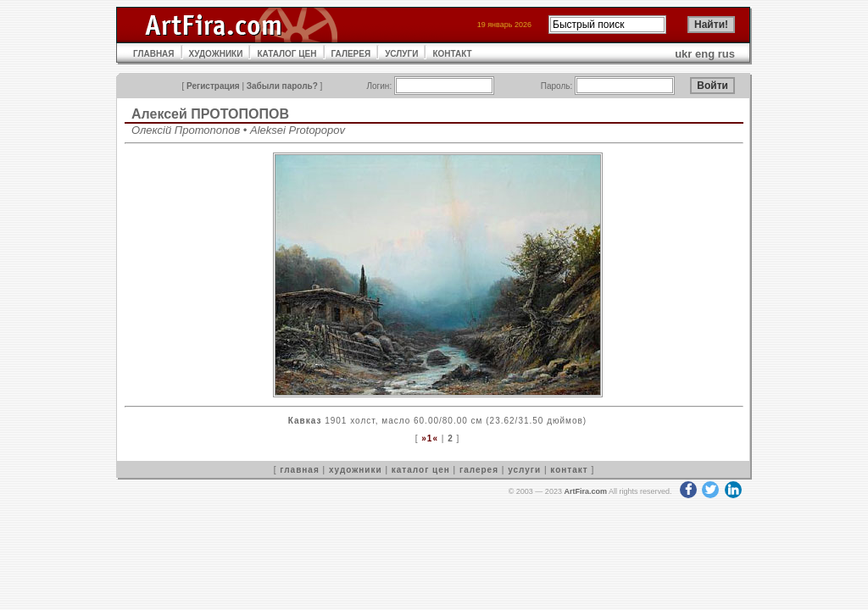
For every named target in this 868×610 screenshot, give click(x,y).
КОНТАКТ (452, 54)
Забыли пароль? (282, 86)
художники (356, 470)
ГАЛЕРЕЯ (351, 54)
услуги (524, 470)
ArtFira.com (585, 491)
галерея (479, 470)
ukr (683, 54)
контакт (569, 470)
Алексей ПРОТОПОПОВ (210, 114)
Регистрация (213, 86)
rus (726, 54)
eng (705, 54)
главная (299, 470)
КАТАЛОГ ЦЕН (287, 54)
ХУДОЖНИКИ (216, 54)
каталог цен (421, 470)
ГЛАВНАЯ (154, 54)
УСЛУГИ (401, 54)
